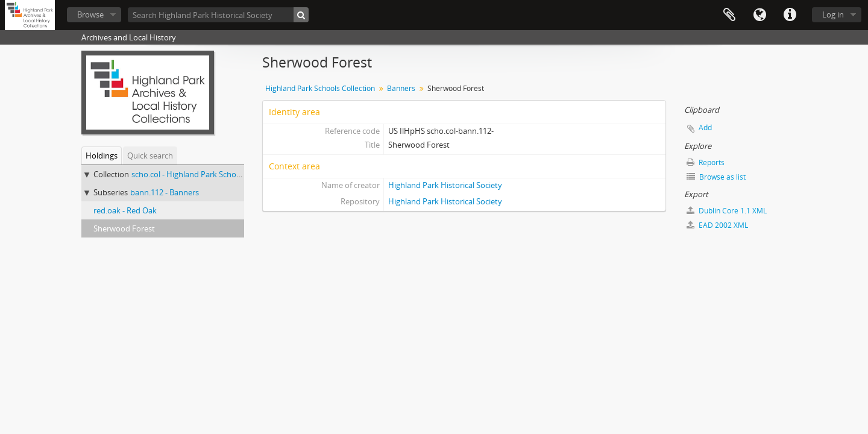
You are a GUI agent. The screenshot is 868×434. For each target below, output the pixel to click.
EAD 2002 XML (717, 225)
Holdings (102, 156)
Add (705, 127)
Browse (90, 14)
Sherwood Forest (124, 228)
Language (759, 15)
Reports (706, 162)
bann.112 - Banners (165, 192)
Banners (401, 88)
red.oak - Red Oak (125, 210)
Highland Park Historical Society (445, 185)
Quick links (790, 15)
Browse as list (716, 177)
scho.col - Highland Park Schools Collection (208, 174)
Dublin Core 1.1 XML (727, 211)
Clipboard (729, 15)
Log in (833, 14)
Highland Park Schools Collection (320, 88)
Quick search (150, 156)
